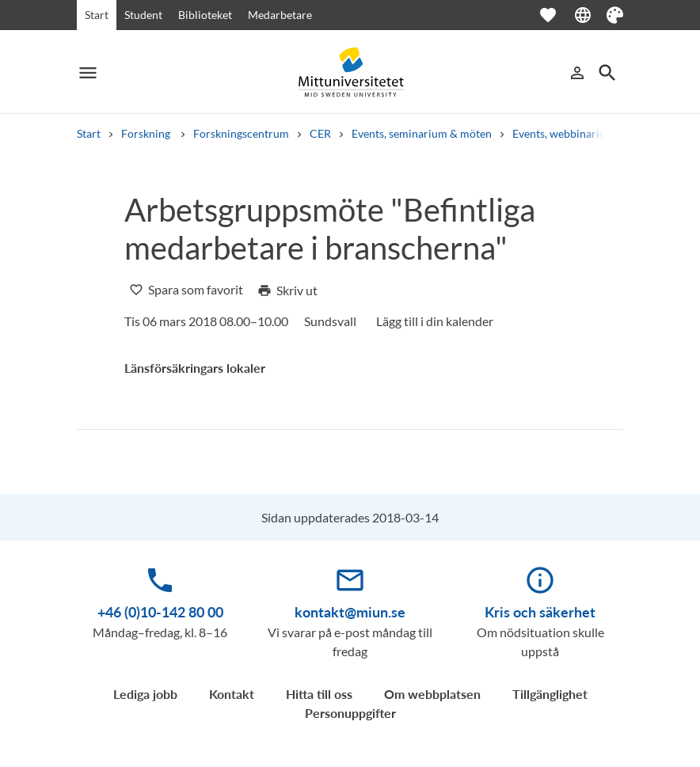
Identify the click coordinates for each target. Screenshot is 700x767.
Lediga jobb (145, 694)
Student (143, 15)
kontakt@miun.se (350, 612)
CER (320, 133)
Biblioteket (205, 15)
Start (97, 15)
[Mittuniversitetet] (350, 72)
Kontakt (232, 694)
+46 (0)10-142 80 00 (160, 612)
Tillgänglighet (550, 694)
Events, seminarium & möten (422, 133)
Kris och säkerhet (540, 612)
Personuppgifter (350, 713)
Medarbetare (280, 15)
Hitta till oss (319, 694)
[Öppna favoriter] (556, 15)
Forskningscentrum (241, 133)
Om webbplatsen (432, 694)
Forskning (147, 133)
